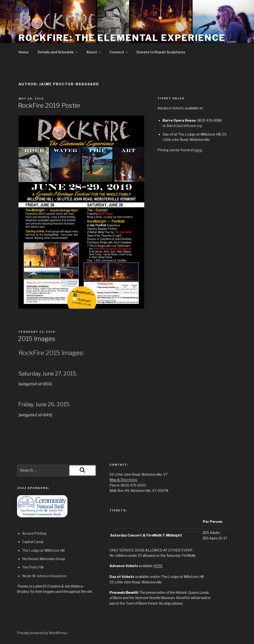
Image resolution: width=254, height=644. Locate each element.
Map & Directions (123, 480)
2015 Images (37, 339)
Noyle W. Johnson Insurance (44, 576)
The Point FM (33, 567)
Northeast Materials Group (44, 559)
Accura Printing (34, 533)
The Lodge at (33, 550)
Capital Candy (33, 542)
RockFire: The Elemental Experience (122, 38)
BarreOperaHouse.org (184, 126)
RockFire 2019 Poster (49, 105)
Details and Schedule (58, 52)
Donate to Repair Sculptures (161, 52)
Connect (119, 52)
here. (199, 150)
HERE (158, 566)
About (94, 52)
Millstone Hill (54, 550)
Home (24, 52)
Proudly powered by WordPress (42, 633)
